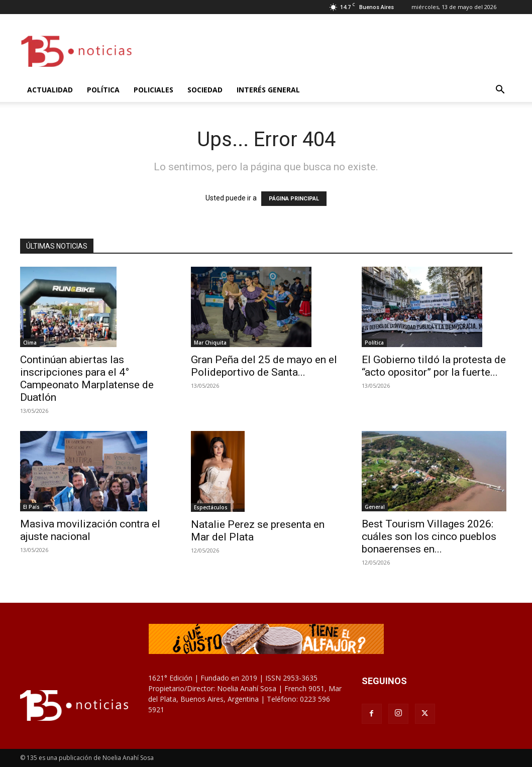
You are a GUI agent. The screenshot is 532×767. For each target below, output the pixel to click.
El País (31, 507)
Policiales (153, 90)
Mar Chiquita (210, 343)
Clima (30, 343)
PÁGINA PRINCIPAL (294, 199)
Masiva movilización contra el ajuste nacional (90, 530)
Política (103, 90)
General (375, 507)
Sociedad (205, 90)
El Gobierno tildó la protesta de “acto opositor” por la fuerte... (434, 366)
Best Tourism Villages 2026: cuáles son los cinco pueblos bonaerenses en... (429, 536)
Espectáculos (211, 507)
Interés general (268, 90)
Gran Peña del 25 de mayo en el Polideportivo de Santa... (264, 366)
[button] (500, 91)
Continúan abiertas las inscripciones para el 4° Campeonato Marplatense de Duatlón (87, 378)
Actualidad (50, 90)
